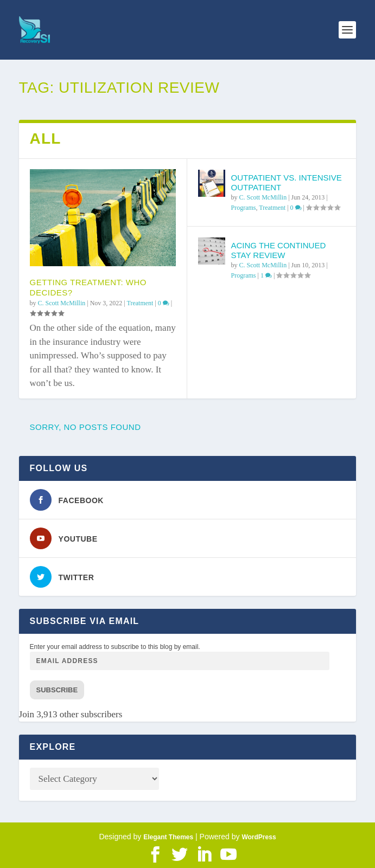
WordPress (259, 837)
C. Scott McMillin (62, 303)
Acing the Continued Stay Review (278, 250)
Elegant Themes (168, 837)
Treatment (140, 303)
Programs (243, 208)
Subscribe (57, 690)
